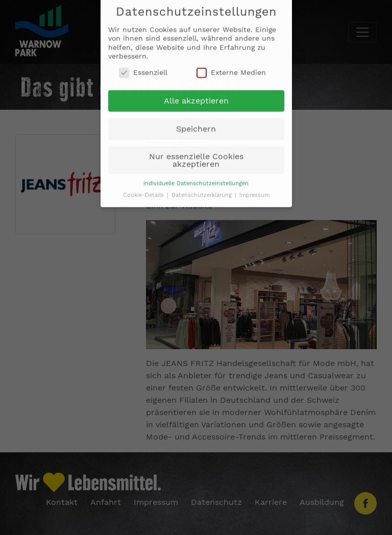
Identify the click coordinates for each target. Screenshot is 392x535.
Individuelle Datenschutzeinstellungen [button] (196, 179)
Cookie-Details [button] (144, 191)
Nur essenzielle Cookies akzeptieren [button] (196, 156)
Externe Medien (231, 69)
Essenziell (143, 69)
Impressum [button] (254, 191)
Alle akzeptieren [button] (196, 97)
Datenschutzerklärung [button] (203, 191)
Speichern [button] (196, 125)
